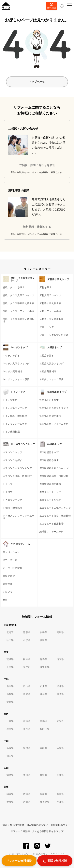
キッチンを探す (11, 356)
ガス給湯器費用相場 (50, 484)
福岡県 (10, 794)
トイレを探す (10, 400)
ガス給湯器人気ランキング (54, 468)
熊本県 (60, 794)
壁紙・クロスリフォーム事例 (19, 311)
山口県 (10, 756)
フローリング (47, 327)
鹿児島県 (45, 802)
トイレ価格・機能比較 (15, 416)
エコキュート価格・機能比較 (55, 516)
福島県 (44, 640)
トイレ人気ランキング (15, 408)
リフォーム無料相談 (19, 861)
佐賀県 (27, 794)
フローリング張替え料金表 (54, 335)
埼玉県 (60, 659)
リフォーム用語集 (20, 831)
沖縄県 (60, 802)
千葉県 (10, 667)
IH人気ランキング (13, 500)
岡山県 (44, 748)
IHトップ (8, 484)
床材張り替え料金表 (50, 303)
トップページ (37, 82)
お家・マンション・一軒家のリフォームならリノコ (37, 854)
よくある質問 (39, 831)
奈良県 (27, 729)
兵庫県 (10, 729)
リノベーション (11, 552)
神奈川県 (45, 667)
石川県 (44, 686)
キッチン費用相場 (12, 371)
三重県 (10, 721)
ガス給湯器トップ (49, 452)
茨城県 (10, 659)
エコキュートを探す (50, 500)
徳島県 (10, 775)
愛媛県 (44, 775)
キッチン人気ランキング (16, 364)
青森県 (27, 632)
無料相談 (52, 8)
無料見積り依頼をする (37, 227)
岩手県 (44, 632)
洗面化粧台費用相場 (50, 416)
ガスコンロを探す (12, 460)
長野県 (27, 694)
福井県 (60, 686)
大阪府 (60, 721)
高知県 (60, 775)
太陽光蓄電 (9, 576)
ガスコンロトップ (12, 452)
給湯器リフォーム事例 (52, 532)
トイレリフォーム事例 (15, 424)
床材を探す (45, 287)
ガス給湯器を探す (49, 460)
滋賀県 (27, 721)
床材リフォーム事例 (50, 311)
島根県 (27, 748)
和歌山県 (45, 729)
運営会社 (7, 825)
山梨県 (10, 694)
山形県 (27, 640)
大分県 (10, 802)
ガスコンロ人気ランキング (17, 468)
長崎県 (44, 794)
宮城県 (60, 632)
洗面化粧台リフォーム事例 (54, 424)
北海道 (10, 632)
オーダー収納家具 (12, 568)
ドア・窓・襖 (10, 560)
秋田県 (10, 640)
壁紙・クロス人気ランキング (19, 295)
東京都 (27, 667)
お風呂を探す (47, 356)
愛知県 (10, 702)
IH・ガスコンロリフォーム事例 (19, 517)
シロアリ (8, 592)
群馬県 (44, 659)
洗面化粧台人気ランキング (54, 408)
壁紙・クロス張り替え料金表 (19, 303)
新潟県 (10, 686)
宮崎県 (27, 802)
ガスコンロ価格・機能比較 (17, 476)
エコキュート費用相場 (52, 524)
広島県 (60, 748)
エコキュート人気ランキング (55, 508)
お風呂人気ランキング (52, 364)
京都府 (44, 721)
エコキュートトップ (50, 492)
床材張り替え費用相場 (52, 319)
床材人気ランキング (50, 295)
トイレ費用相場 (11, 432)
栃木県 (27, 659)
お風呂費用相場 (48, 371)
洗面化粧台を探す (49, 400)
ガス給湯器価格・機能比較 (54, 476)
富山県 (27, 686)
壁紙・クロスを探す (14, 287)
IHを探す (8, 492)
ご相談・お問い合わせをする (37, 165)
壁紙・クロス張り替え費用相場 (19, 320)
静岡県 (60, 694)
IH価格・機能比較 (13, 508)
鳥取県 (10, 748)
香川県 (27, 775)
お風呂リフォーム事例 (52, 379)
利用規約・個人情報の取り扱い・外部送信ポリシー (42, 825)
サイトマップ (56, 831)
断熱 (5, 600)
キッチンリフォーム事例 (16, 379)
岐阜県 (44, 694)
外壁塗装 (8, 584)
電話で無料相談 (55, 861)
